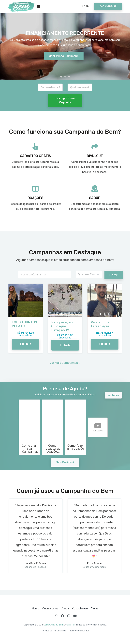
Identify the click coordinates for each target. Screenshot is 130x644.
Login (86, 7)
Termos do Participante (54, 631)
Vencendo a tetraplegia (100, 324)
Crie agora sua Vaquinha (65, 100)
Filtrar (114, 275)
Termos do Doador (79, 631)
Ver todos (113, 395)
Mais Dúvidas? (65, 462)
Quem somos (50, 609)
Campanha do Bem (54, 625)
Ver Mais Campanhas (65, 363)
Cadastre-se (108, 7)
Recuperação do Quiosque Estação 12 (64, 326)
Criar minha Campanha (64, 56)
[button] (61, 77)
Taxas (95, 609)
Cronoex (71, 625)
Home (36, 609)
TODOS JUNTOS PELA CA (24, 324)
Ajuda (65, 609)
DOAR (26, 344)
